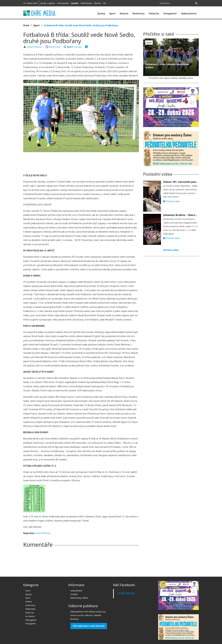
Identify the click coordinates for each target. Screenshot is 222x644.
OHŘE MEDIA (126, 593)
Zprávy (101, 13)
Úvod (26, 25)
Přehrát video (172, 201)
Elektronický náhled (79, 598)
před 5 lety (55, 47)
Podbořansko (86, 3)
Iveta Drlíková (34, 47)
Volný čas (154, 13)
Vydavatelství (189, 13)
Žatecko (98, 3)
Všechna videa (171, 250)
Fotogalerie (170, 13)
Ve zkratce (30, 616)
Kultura (124, 13)
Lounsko (75, 3)
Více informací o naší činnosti (89, 626)
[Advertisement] (81, 162)
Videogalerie (31, 620)
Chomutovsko (63, 3)
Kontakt (74, 594)
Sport (112, 13)
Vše (104, 3)
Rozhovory (138, 13)
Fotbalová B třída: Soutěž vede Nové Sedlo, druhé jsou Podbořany (81, 25)
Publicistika (30, 609)
